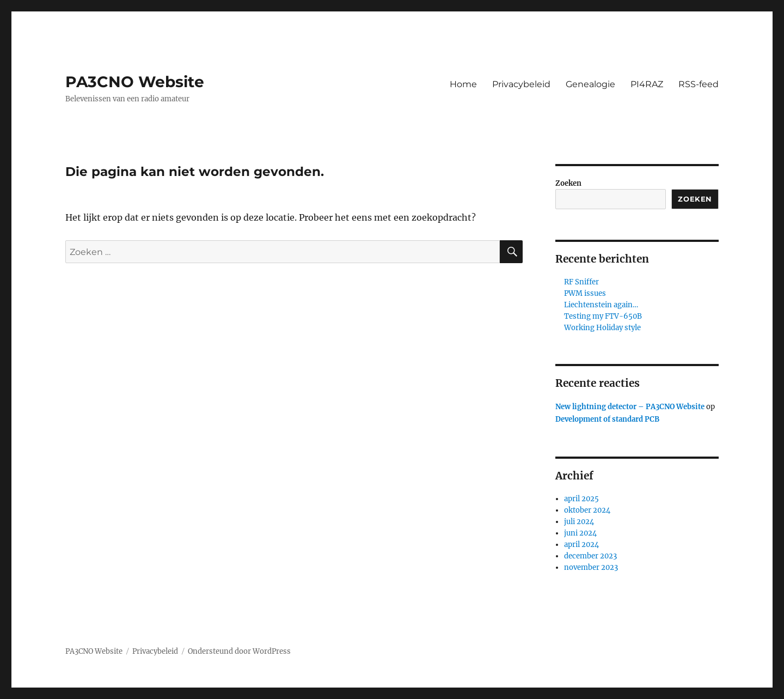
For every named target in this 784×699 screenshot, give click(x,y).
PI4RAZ (647, 84)
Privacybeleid (521, 84)
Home (463, 84)
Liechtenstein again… (601, 305)
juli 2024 (579, 522)
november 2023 (591, 567)
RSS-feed (699, 84)
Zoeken (568, 183)
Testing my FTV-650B (603, 316)
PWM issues (585, 293)
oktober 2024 (587, 510)
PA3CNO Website (135, 82)
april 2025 (581, 499)
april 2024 (581, 545)
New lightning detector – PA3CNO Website (630, 407)
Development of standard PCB (607, 419)
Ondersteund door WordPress (239, 651)
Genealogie (590, 84)
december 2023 (590, 556)
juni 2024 (580, 533)
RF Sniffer (581, 282)
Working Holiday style (602, 328)
